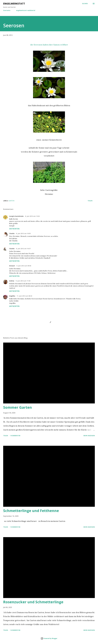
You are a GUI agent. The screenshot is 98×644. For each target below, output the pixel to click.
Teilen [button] (90, 201)
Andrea (12, 281)
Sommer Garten (18, 407)
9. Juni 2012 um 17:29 (23, 281)
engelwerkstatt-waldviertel (26, 10)
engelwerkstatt (14, 4)
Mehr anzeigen (89, 436)
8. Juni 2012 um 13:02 (32, 216)
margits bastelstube (16, 216)
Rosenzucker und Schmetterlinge (33, 602)
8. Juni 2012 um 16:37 (23, 249)
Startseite (7, 10)
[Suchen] (85, 4)
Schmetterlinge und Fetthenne (31, 511)
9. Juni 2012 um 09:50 (24, 266)
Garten (12, 201)
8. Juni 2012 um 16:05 (23, 233)
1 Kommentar (15, 436)
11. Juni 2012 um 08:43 (24, 296)
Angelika (12, 296)
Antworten (14, 229)
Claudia (12, 233)
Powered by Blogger (49, 638)
